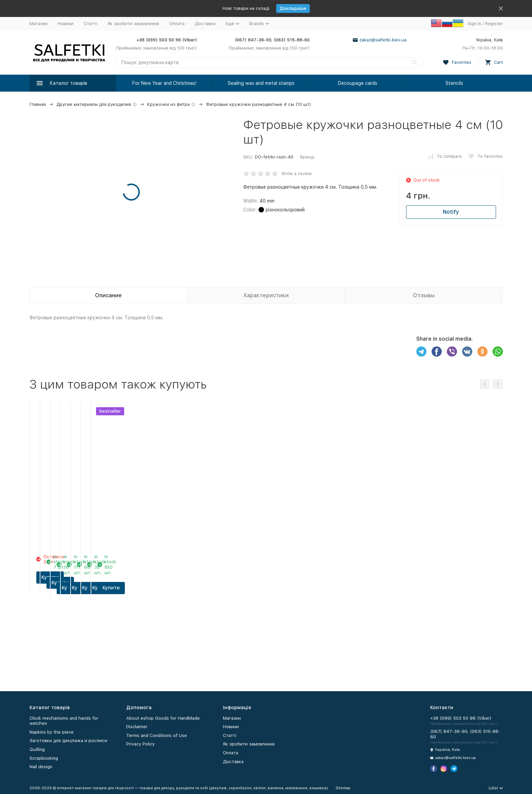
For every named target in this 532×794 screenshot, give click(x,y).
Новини (66, 24)
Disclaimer (137, 727)
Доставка (205, 24)
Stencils (454, 83)
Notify (451, 212)
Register (494, 24)
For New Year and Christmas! (164, 83)
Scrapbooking (44, 758)
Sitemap (343, 788)
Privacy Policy (140, 744)
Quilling (37, 749)
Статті (91, 24)
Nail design (41, 767)
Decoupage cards (358, 83)
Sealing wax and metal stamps (261, 83)
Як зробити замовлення (133, 24)
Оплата (177, 24)
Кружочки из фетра (168, 104)
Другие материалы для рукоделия (94, 104)
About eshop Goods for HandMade (163, 718)
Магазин (39, 24)
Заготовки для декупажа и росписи (68, 741)
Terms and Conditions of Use (157, 735)
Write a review (297, 174)
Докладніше (293, 8)
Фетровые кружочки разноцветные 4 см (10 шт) (259, 104)
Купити (73, 658)
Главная (38, 104)
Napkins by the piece (52, 732)
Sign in (474, 24)
